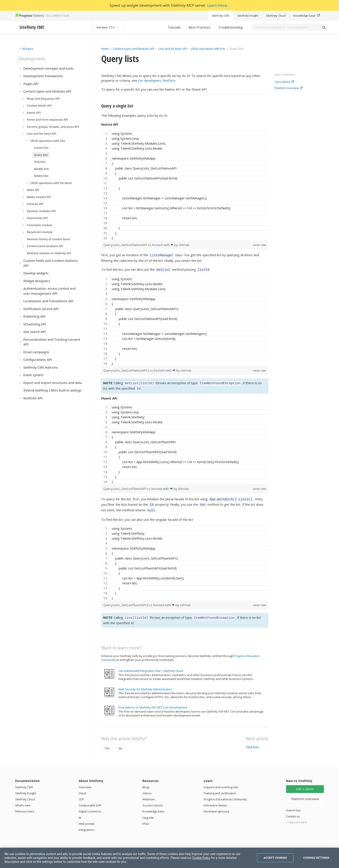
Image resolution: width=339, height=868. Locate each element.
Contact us (293, 811)
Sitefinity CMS (221, 16)
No (121, 743)
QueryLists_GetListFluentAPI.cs (127, 486)
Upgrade (148, 812)
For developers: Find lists (157, 80)
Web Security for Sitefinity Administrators (145, 684)
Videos (147, 788)
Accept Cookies (275, 858)
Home (105, 49)
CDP (81, 794)
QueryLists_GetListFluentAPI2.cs (128, 600)
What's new (23, 800)
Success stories (153, 800)
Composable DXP (90, 800)
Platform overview (289, 88)
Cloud (82, 788)
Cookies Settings (316, 858)
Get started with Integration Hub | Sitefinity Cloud (151, 666)
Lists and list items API (173, 49)
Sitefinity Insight (248, 16)
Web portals (87, 818)
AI (80, 812)
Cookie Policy (201, 858)
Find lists (253, 742)
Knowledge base (307, 16)
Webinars (149, 794)
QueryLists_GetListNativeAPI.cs (128, 245)
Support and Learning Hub (221, 782)
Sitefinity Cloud (276, 16)
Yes (107, 743)
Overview (85, 782)
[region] (185, 185)
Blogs (146, 782)
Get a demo (284, 82)
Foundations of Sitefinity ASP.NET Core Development (153, 702)
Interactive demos (215, 800)
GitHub (184, 245)
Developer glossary (217, 806)
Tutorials (174, 27)
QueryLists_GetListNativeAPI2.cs (129, 369)
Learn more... (218, 5)
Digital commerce (90, 806)
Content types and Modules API (134, 49)
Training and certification (220, 788)
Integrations (87, 825)
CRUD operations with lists (208, 49)
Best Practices (199, 27)
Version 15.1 (108, 27)
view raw (259, 245)
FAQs (146, 818)
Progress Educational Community (225, 794)
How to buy (293, 805)
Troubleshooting (230, 27)
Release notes (25, 806)
